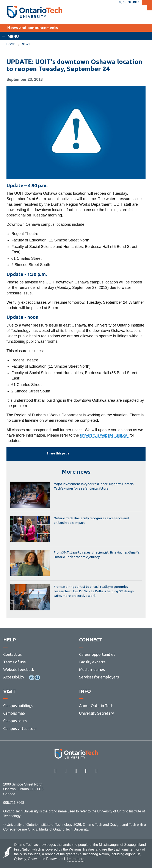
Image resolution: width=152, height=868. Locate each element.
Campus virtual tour (20, 728)
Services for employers (99, 677)
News (26, 44)
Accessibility (14, 677)
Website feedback (19, 669)
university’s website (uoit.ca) (104, 435)
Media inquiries (92, 669)
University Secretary (96, 713)
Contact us (12, 654)
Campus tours (15, 721)
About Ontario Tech (96, 706)
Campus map (14, 713)
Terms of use (15, 662)
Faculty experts (92, 662)
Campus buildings (18, 706)
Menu (13, 36)
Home (11, 44)
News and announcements (33, 28)
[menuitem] (14, 44)
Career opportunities (97, 654)
